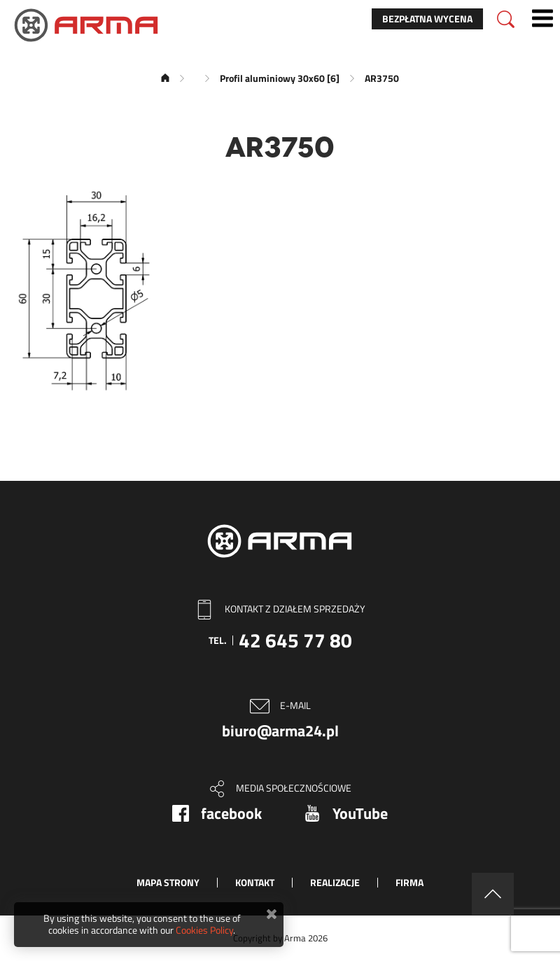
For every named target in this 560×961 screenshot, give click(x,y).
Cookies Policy (204, 930)
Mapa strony (168, 882)
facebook (231, 813)
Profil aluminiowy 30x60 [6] (280, 78)
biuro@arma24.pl (280, 731)
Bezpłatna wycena (427, 19)
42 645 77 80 (295, 640)
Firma (409, 882)
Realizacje (335, 882)
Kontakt (255, 882)
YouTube (360, 813)
